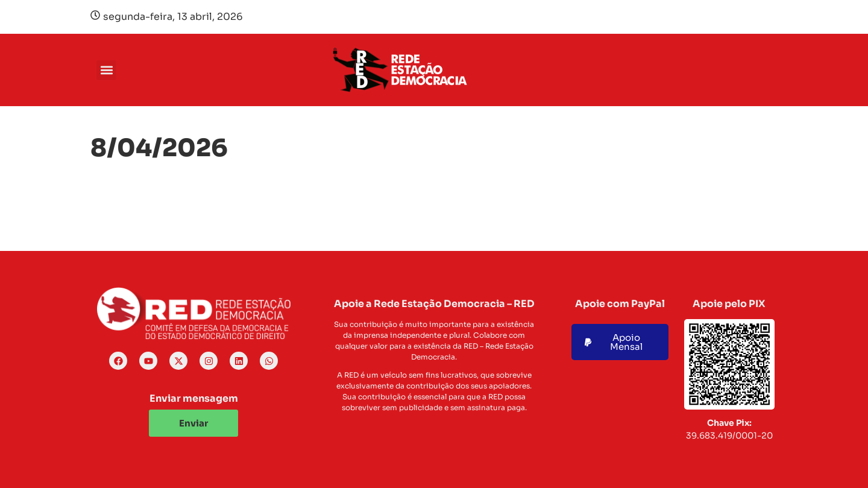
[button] (106, 70)
